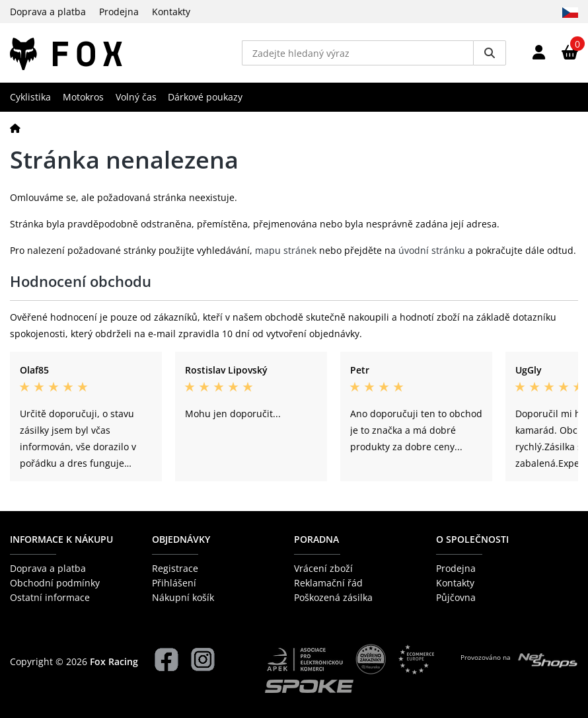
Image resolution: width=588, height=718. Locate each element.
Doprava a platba (48, 12)
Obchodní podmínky (55, 583)
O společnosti (472, 539)
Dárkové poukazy (205, 97)
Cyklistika (30, 97)
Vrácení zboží (323, 568)
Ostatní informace (50, 597)
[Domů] (15, 128)
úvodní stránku (432, 250)
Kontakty (171, 12)
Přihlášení (174, 583)
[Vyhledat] (490, 53)
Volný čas (136, 97)
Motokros (83, 97)
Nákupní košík (183, 597)
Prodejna (119, 12)
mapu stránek (286, 250)
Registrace (175, 568)
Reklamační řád (328, 583)
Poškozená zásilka (333, 597)
